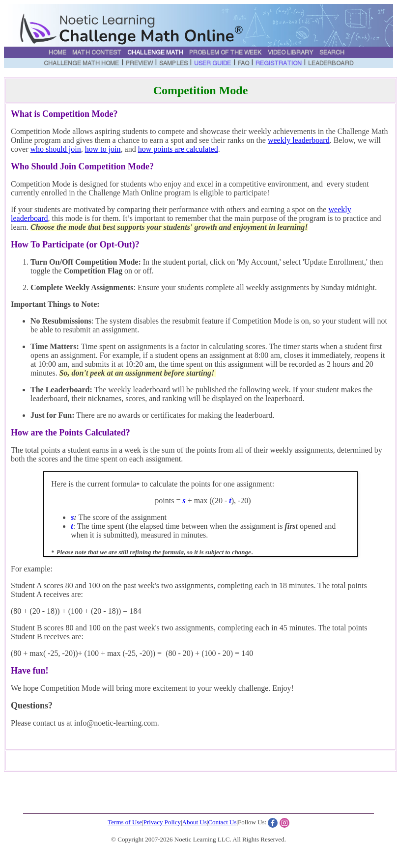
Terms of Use (125, 822)
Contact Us (222, 822)
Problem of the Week (225, 53)
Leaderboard (331, 64)
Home (57, 53)
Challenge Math (155, 53)
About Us (195, 822)
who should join (56, 149)
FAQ (243, 64)
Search (332, 53)
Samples (173, 64)
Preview (139, 64)
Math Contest (97, 53)
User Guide (213, 64)
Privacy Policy (162, 822)
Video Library (291, 53)
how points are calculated (178, 149)
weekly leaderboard (299, 140)
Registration (279, 64)
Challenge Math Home (81, 64)
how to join (103, 149)
